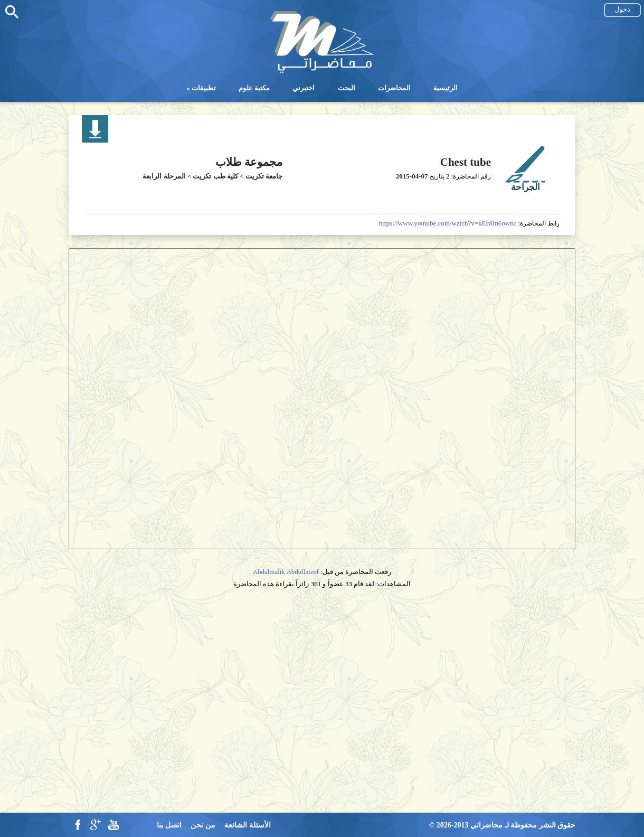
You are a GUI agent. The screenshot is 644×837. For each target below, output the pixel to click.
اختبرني (304, 88)
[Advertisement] (322, 676)
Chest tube (466, 162)
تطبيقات (204, 88)
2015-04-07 (412, 176)
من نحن (203, 825)
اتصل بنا (169, 825)
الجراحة (525, 187)
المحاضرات (394, 88)
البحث (347, 88)
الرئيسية (446, 88)
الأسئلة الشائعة (248, 825)
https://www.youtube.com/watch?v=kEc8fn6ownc (448, 223)
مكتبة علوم (254, 88)
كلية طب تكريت (215, 176)
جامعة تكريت (264, 176)
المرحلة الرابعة (164, 176)
